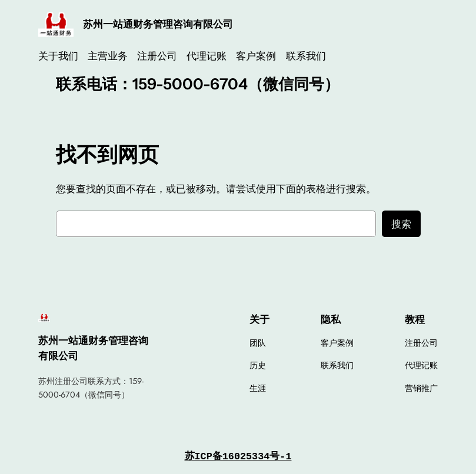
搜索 (401, 224)
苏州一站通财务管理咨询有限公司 (158, 24)
